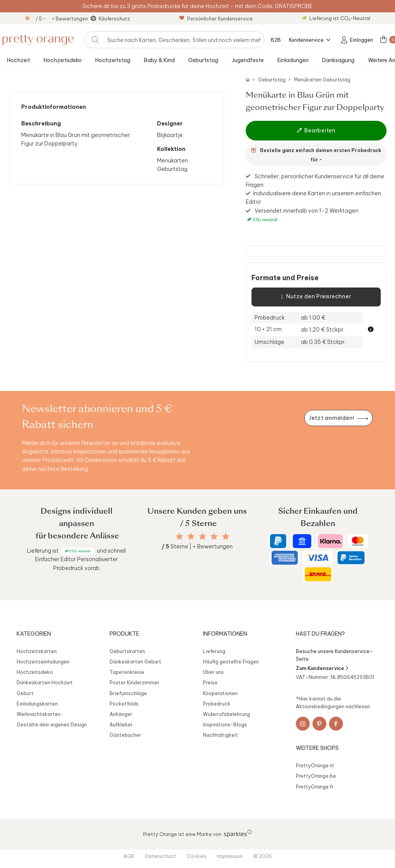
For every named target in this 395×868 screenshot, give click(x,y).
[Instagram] (303, 724)
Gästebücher (125, 735)
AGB (129, 856)
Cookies (197, 856)
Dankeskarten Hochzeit (45, 682)
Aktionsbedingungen (320, 706)
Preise (210, 682)
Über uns (213, 672)
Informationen (225, 634)
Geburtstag (203, 60)
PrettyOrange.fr (315, 787)
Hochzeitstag (113, 60)
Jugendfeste (248, 60)
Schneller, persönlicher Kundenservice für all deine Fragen (315, 180)
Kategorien (34, 634)
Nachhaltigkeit (220, 735)
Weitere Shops (317, 748)
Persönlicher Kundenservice (216, 19)
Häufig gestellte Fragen (231, 662)
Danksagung (338, 60)
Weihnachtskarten (39, 714)
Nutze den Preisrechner (316, 297)
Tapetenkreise (127, 672)
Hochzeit (19, 60)
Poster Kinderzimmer (134, 682)
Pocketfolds (124, 704)
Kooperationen (220, 693)
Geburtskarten (127, 651)
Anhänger (121, 714)
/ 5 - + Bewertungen (62, 19)
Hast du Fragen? (320, 634)
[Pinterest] (319, 724)
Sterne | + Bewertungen (197, 547)
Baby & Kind (159, 60)
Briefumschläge (128, 693)
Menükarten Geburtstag (322, 80)
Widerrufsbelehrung (226, 714)
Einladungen (293, 60)
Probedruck (217, 704)
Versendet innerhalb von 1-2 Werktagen (302, 215)
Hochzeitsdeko (63, 60)
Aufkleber (121, 724)
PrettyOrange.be (316, 776)
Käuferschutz (114, 19)
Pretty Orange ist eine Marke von (198, 833)
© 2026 (263, 856)
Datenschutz (160, 856)
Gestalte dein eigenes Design (52, 724)
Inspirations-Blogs (225, 724)
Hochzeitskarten (37, 651)
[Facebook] (336, 724)
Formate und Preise (285, 278)
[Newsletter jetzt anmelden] (338, 418)
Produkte (124, 634)
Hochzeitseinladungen (43, 662)
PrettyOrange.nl (315, 765)
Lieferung (214, 651)
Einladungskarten (37, 704)
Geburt (25, 693)
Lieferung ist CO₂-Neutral (336, 18)
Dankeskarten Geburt (135, 662)
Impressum (230, 856)
